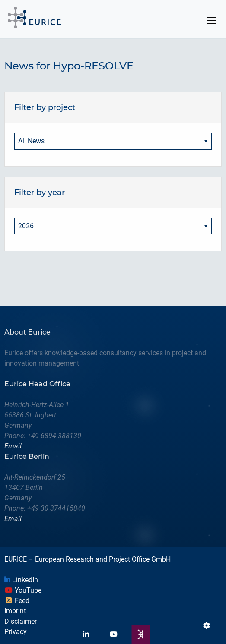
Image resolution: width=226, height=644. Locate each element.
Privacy (16, 632)
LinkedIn (21, 580)
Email (13, 446)
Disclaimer (21, 621)
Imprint (15, 611)
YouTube (23, 590)
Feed (17, 601)
